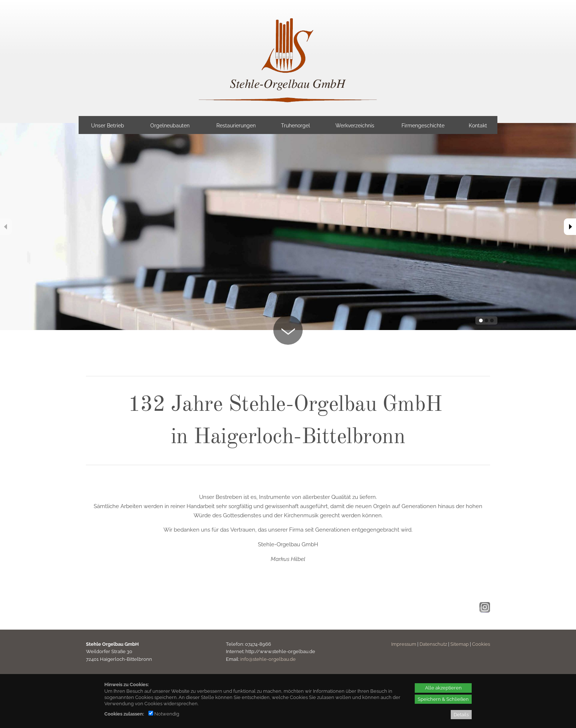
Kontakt (478, 126)
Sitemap (460, 644)
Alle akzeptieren (443, 688)
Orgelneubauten (170, 126)
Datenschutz (433, 644)
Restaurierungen (236, 126)
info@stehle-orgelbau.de (268, 659)
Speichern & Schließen (443, 699)
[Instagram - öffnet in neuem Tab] (484, 611)
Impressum (404, 644)
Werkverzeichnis (355, 126)
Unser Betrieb (108, 126)
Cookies (481, 644)
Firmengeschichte (423, 126)
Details (461, 714)
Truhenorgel (296, 126)
